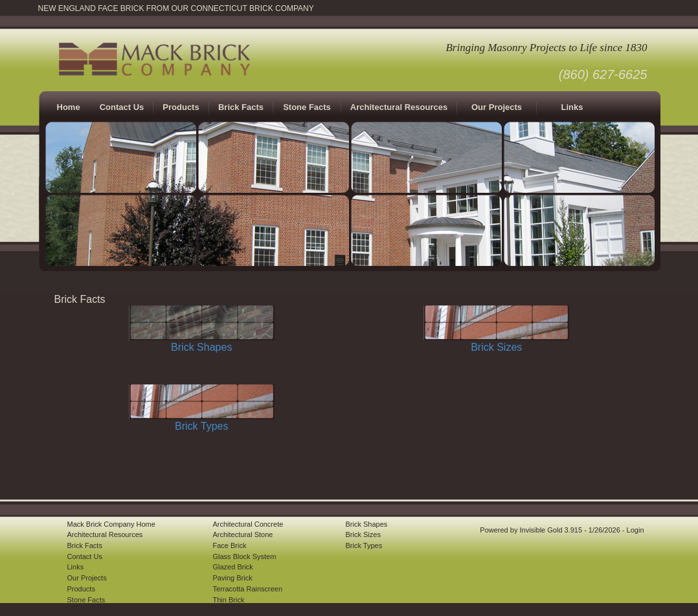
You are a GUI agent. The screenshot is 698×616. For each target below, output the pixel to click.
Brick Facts (85, 545)
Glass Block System (245, 556)
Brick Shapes (201, 347)
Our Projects (497, 107)
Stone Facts (307, 107)
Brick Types (201, 426)
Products (81, 589)
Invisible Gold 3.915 (552, 530)
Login (636, 530)
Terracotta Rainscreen (248, 589)
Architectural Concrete (248, 524)
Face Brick (230, 545)
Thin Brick (229, 600)
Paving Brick (233, 578)
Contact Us (122, 107)
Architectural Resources (399, 107)
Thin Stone (230, 610)
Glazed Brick (233, 567)
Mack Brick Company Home (111, 524)
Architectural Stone (243, 534)
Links (572, 107)
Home (69, 107)
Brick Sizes (496, 347)
